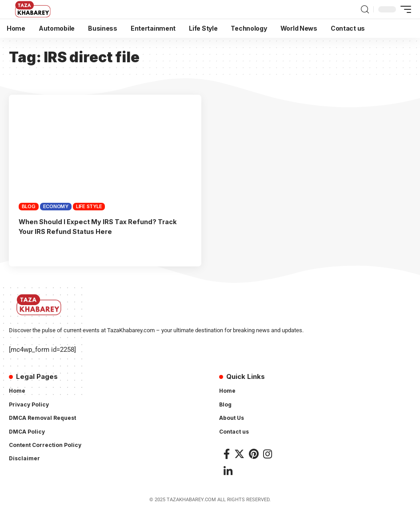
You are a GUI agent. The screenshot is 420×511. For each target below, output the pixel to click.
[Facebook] (227, 454)
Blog (29, 206)
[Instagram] (268, 454)
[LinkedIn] (228, 471)
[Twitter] (239, 454)
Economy (56, 206)
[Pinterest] (254, 454)
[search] (365, 10)
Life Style (89, 206)
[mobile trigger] (404, 9)
